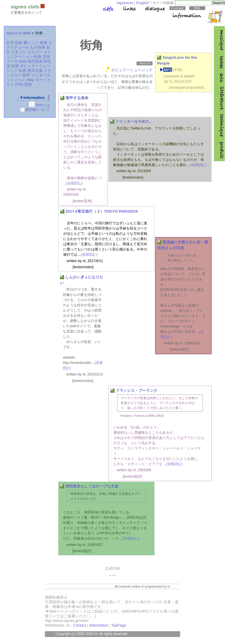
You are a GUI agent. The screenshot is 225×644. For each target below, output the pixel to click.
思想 (28, 84)
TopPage (118, 625)
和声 (26, 75)
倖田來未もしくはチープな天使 (92, 486)
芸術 (19, 43)
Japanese (125, 3)
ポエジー (35, 52)
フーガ (12, 61)
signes (12, 33)
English (143, 3)
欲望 (15, 66)
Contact (79, 625)
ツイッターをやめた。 (134, 121)
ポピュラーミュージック (132, 70)
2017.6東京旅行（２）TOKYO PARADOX (102, 211)
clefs (26, 33)
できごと (19, 52)
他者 (43, 43)
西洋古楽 (35, 71)
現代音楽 (35, 61)
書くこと (31, 43)
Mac (31, 80)
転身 (38, 57)
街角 (22, 71)
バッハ (21, 80)
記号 (10, 43)
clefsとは (43, 105)
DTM (19, 84)
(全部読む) (74, 183)
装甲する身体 (77, 98)
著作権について (38, 110)
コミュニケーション (29, 54)
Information (99, 625)
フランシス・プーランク (137, 391)
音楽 (46, 57)
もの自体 (38, 47)
